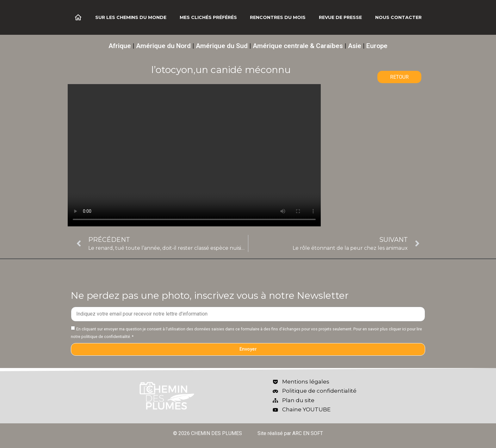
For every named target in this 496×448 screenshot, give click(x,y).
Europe (377, 46)
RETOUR (399, 77)
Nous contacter (398, 17)
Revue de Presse (340, 17)
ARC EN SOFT (308, 433)
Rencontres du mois (278, 17)
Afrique (120, 46)
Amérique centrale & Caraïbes (298, 46)
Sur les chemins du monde (131, 17)
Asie (355, 46)
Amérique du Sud (222, 46)
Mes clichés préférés (208, 17)
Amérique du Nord (163, 46)
